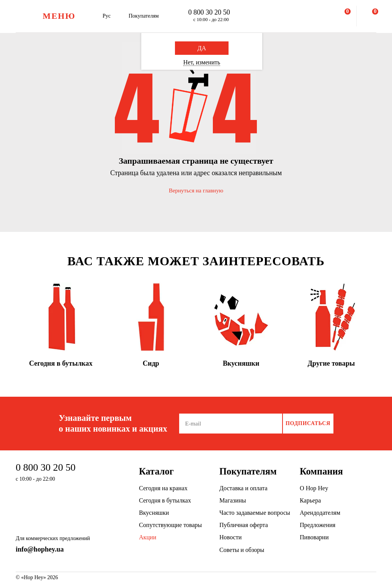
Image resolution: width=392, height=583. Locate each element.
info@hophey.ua (40, 549)
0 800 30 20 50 (209, 12)
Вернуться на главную (196, 191)
